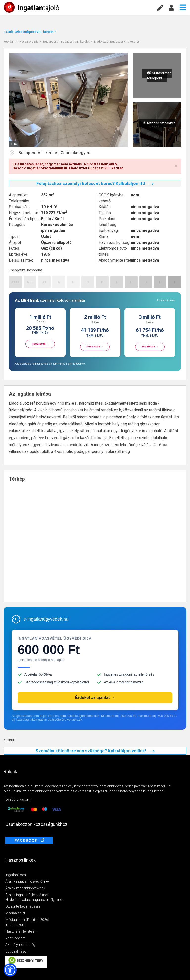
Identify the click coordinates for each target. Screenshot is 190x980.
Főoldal (9, 42)
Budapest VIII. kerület (75, 42)
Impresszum (15, 925)
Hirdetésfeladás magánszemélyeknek (35, 900)
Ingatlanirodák (17, 875)
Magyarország (29, 42)
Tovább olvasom (17, 799)
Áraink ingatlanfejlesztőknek (27, 895)
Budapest (50, 42)
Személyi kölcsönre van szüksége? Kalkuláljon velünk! (95, 751)
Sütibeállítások (17, 951)
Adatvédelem (15, 938)
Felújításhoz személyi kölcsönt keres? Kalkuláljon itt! (95, 183)
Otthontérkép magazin (23, 906)
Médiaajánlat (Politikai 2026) (27, 920)
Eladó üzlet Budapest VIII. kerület (117, 42)
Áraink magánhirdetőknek (25, 888)
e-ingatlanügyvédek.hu (46, 619)
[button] (10, 970)
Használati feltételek (21, 931)
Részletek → (40, 344)
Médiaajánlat (15, 913)
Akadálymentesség (20, 945)
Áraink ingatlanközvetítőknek (27, 881)
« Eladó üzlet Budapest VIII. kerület (29, 32)
